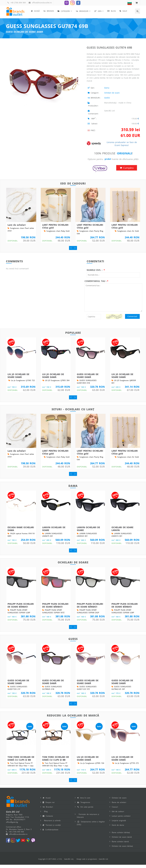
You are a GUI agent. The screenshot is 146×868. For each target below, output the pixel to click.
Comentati (132, 320)
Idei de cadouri (118, 815)
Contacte (48, 819)
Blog (112, 11)
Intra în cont (84, 801)
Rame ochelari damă (120, 845)
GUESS (107, 98)
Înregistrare (84, 806)
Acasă (35, 11)
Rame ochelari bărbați (121, 836)
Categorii (64, 11)
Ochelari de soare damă (122, 840)
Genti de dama (118, 828)
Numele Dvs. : (95, 273)
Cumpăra (127, 171)
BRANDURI (82, 11)
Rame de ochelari (119, 806)
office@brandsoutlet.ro (42, 3)
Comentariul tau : (96, 284)
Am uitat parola (85, 810)
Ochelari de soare (112, 93)
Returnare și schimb (52, 824)
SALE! (123, 11)
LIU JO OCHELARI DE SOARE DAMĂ (18, 379)
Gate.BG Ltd (69, 862)
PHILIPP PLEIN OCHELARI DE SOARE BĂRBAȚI (21, 609)
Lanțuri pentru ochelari (121, 819)
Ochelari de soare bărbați (122, 849)
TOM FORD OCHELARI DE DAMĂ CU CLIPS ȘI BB (21, 762)
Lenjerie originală (119, 824)
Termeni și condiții (52, 828)
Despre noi (49, 806)
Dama (107, 88)
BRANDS (49, 11)
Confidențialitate (50, 833)
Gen (98, 11)
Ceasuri (115, 810)
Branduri (48, 810)
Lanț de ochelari (17, 228)
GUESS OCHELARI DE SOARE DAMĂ (88, 379)
